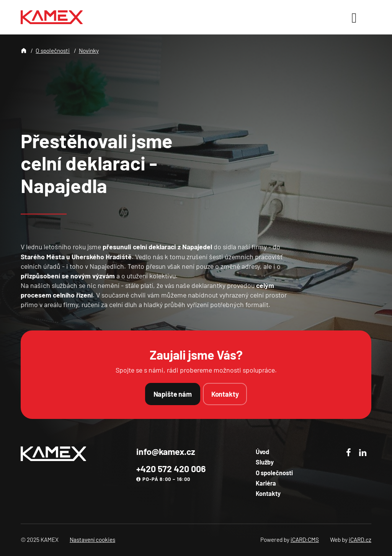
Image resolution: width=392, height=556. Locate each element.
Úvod (262, 452)
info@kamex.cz (166, 451)
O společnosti (53, 51)
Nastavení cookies (92, 540)
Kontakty (225, 394)
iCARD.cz (360, 540)
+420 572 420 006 (171, 469)
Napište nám (173, 394)
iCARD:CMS (305, 540)
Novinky (89, 51)
